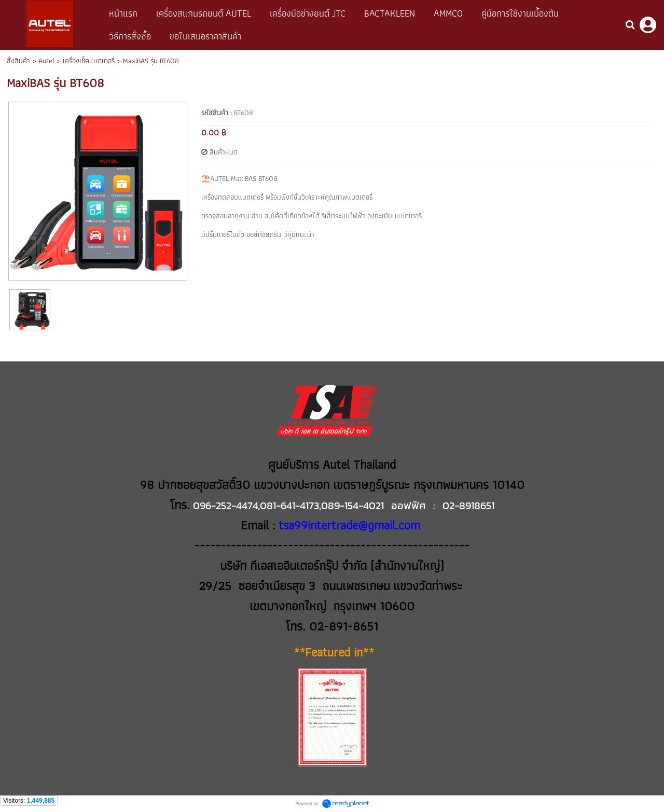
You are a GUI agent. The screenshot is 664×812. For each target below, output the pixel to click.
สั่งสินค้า (18, 61)
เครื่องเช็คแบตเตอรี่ (89, 61)
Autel (46, 61)
